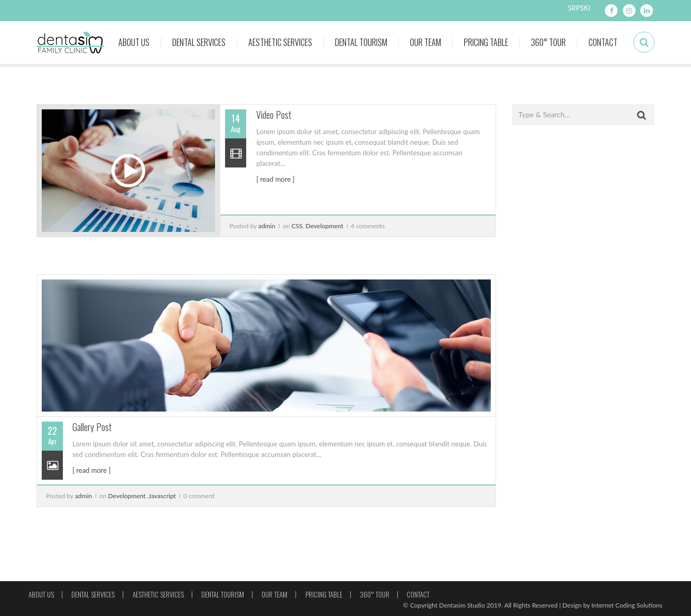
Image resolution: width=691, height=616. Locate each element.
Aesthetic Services (280, 42)
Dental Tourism (361, 42)
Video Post (274, 115)
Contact (603, 42)
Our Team (426, 42)
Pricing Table (486, 42)
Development (325, 226)
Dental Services (199, 42)
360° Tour (548, 42)
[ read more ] (275, 179)
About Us (134, 42)
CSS (297, 226)
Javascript (162, 496)
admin (267, 226)
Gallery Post (92, 427)
